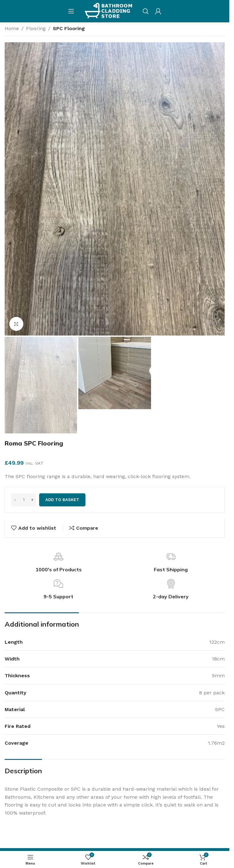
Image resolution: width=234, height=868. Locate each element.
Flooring (36, 28)
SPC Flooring (69, 28)
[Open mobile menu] (71, 11)
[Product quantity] (24, 500)
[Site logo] (108, 11)
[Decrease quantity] (15, 500)
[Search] (146, 11)
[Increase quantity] (32, 500)
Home (12, 28)
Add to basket (62, 500)
